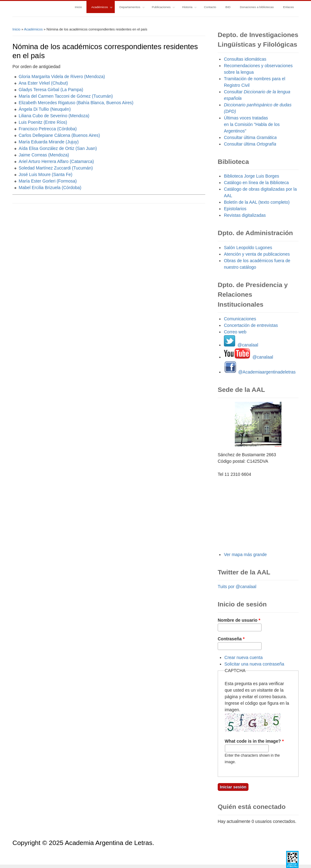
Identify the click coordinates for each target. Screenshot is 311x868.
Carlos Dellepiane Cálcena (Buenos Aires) (59, 135)
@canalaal (241, 345)
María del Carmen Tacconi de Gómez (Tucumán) (66, 96)
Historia (187, 8)
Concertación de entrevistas (251, 325)
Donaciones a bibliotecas (257, 7)
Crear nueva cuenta (244, 657)
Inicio (79, 7)
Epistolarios (235, 209)
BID (228, 7)
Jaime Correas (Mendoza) (44, 155)
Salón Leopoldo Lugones (248, 248)
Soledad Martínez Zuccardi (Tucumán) (56, 168)
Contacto (210, 7)
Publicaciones (161, 8)
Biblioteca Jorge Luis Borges (251, 176)
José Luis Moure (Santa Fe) (46, 174)
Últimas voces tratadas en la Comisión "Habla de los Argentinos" (252, 124)
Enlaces (288, 7)
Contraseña (231, 639)
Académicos (99, 8)
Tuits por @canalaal (237, 587)
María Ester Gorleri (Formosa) (48, 181)
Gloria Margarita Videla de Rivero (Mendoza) (62, 77)
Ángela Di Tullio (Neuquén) (45, 109)
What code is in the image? (254, 741)
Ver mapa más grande (245, 555)
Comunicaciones (240, 319)
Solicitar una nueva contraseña (254, 664)
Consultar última (250, 137)
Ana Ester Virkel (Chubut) (43, 83)
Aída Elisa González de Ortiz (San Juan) (58, 148)
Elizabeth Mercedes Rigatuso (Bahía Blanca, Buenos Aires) (76, 103)
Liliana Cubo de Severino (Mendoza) (54, 116)
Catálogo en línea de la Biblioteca (256, 183)
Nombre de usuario (239, 620)
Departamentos (130, 8)
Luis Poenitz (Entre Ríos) (43, 122)
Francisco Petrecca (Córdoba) (48, 129)
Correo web (235, 332)
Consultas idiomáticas (245, 59)
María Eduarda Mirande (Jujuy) (49, 142)
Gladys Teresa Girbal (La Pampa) (51, 90)
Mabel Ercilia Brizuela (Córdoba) (50, 188)
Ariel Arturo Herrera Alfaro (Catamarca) (56, 161)
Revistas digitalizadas (245, 215)
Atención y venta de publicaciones (257, 254)
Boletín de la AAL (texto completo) (257, 202)
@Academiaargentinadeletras (260, 372)
